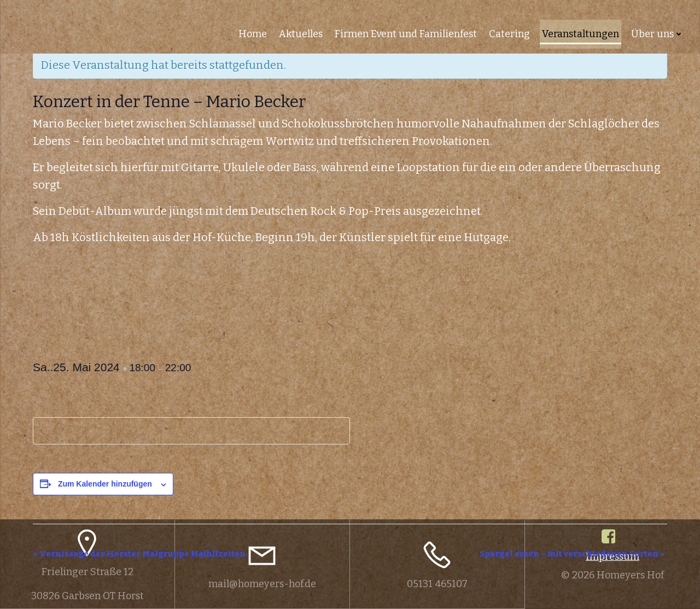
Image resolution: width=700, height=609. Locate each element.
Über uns (658, 33)
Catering (510, 33)
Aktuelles (301, 33)
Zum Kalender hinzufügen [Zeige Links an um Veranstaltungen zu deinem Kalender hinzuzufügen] (105, 484)
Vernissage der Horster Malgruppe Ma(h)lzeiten (139, 554)
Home (253, 33)
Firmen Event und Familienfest (406, 33)
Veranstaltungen (581, 33)
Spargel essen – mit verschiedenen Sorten (572, 554)
